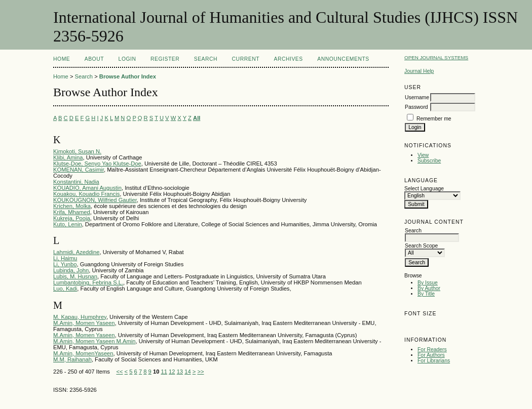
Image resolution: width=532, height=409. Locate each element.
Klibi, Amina (68, 157)
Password (416, 107)
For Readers (432, 350)
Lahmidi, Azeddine (76, 252)
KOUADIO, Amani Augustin (87, 188)
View (423, 155)
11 (164, 372)
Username (417, 97)
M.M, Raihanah (72, 359)
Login (127, 59)
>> (200, 372)
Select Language (424, 189)
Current (246, 59)
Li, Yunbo (65, 264)
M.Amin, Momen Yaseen (84, 323)
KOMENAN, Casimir (79, 170)
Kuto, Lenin (68, 224)
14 (187, 372)
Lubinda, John (71, 270)
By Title (426, 294)
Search (206, 59)
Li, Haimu (65, 258)
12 (172, 372)
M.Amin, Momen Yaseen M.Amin (94, 341)
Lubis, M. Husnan (75, 276)
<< (119, 372)
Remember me (434, 119)
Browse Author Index (128, 76)
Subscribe (429, 161)
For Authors (431, 355)
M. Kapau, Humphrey (80, 317)
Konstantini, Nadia (76, 182)
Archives (288, 59)
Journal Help (419, 71)
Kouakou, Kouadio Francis (86, 194)
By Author (429, 288)
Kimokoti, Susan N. (77, 151)
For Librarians (434, 361)
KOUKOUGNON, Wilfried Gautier (95, 200)
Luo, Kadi (65, 289)
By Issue (428, 283)
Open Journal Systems (436, 57)
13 (180, 372)
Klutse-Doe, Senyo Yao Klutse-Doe (97, 163)
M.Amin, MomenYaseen (83, 353)
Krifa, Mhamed (72, 212)
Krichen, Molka (72, 206)
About (94, 59)
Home (62, 59)
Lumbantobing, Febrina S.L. (88, 282)
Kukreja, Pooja (72, 218)
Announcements (343, 59)
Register (165, 59)
